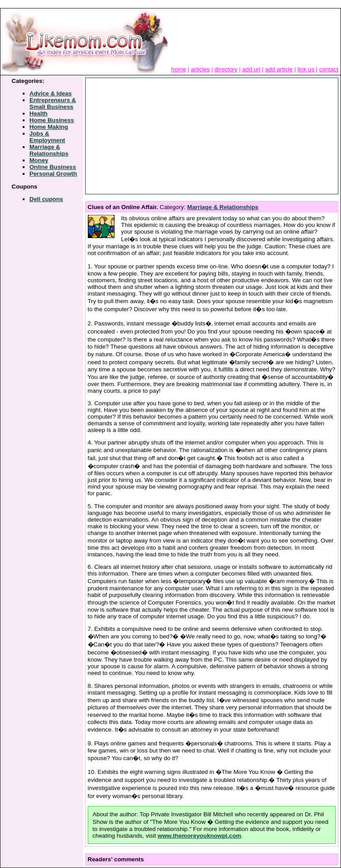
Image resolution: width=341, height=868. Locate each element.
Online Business (53, 167)
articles (200, 69)
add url (251, 69)
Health (39, 113)
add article (279, 69)
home (179, 69)
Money (39, 160)
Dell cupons (46, 199)
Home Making (49, 127)
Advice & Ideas (51, 93)
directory (226, 69)
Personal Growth (53, 174)
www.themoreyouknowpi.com (200, 836)
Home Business (52, 120)
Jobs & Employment (47, 137)
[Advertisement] (156, 136)
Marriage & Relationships (49, 150)
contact (329, 69)
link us (306, 69)
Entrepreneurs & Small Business (53, 103)
